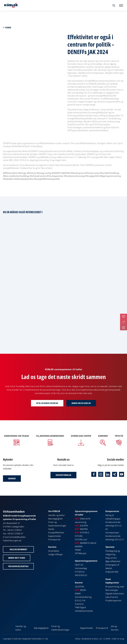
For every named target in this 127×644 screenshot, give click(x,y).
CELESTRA (79, 587)
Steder (51, 529)
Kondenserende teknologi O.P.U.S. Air (114, 526)
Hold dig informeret (18, 549)
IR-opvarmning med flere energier (115, 588)
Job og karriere (115, 628)
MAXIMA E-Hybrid (86, 543)
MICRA (80, 590)
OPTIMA (81, 553)
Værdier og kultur (56, 515)
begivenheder (55, 536)
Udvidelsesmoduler (84, 611)
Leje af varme (112, 597)
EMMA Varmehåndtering (83, 595)
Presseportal (54, 540)
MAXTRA (81, 529)
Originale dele (112, 572)
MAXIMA (79, 546)
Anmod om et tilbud (17, 558)
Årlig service (111, 558)
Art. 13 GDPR (105, 639)
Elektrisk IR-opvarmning (83, 520)
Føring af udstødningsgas (113, 517)
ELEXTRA (81, 526)
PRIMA (78, 550)
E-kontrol (79, 604)
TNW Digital (80, 607)
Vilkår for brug (118, 639)
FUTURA (79, 536)
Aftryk (78, 639)
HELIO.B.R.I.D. (81, 575)
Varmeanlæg (81, 568)
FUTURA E (82, 533)
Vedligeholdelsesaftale (18, 566)
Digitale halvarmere (115, 594)
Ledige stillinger (56, 554)
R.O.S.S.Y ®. (80, 600)
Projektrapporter (113, 600)
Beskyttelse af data (90, 639)
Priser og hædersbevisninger (57, 524)
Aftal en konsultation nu (47, 403)
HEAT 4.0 (79, 565)
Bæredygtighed (55, 519)
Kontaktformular (63, 475)
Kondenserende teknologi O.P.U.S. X (114, 538)
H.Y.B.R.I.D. (80, 572)
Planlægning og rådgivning (113, 553)
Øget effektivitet (113, 561)
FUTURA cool (81, 540)
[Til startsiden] (10, 5)
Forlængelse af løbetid (112, 567)
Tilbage (7, 28)
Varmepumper (112, 533)
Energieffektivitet (56, 533)
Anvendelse (54, 551)
